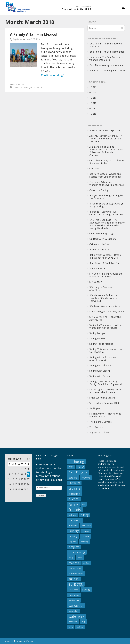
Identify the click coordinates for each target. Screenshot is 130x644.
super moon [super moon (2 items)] (73, 590)
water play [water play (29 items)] (76, 616)
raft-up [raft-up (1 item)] (71, 558)
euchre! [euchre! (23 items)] (74, 499)
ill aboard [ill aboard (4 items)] (73, 526)
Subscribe (41, 496)
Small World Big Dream (102, 398)
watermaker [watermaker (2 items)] (73, 611)
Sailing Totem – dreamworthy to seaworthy (106, 351)
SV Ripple (95, 408)
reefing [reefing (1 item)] (80, 558)
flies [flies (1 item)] (84, 504)
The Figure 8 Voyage (100, 422)
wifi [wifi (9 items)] (84, 622)
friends (39, 87)
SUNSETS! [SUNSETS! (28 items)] (76, 584)
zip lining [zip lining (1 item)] (80, 627)
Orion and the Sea (99, 244)
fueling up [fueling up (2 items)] (73, 515)
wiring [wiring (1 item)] (71, 627)
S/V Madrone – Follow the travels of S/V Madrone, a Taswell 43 (103, 298)
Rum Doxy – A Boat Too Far (104, 263)
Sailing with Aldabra (100, 365)
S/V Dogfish (96, 282)
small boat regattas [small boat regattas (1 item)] (75, 568)
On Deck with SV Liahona (103, 239)
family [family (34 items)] (73, 504)
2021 (94, 87)
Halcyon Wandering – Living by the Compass (106, 197)
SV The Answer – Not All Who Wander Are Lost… (105, 415)
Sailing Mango (97, 333)
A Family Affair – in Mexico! (34, 34)
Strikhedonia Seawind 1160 (104, 403)
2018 (94, 103)
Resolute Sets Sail (99, 250)
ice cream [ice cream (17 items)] (75, 520)
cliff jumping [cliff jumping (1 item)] (86, 478)
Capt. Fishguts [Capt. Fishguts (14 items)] (78, 472)
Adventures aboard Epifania (105, 130)
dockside (25, 87)
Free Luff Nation (27, 641)
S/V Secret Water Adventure (105, 306)
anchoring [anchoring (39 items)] (76, 462)
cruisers (16, 87)
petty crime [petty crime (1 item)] (73, 542)
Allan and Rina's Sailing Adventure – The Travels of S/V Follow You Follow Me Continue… (106, 151)
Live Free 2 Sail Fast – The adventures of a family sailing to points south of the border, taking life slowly (107, 224)
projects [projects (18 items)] (74, 547)
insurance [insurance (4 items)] (86, 526)
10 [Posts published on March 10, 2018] (28, 474)
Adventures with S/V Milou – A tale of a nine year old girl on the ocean (106, 139)
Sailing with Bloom (100, 371)
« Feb (27, 459)
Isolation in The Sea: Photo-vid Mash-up (106, 45)
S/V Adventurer (98, 268)
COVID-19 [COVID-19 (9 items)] (74, 483)
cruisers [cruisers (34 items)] (75, 488)
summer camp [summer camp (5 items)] (76, 574)
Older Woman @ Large (102, 234)
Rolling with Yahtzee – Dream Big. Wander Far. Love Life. (105, 256)
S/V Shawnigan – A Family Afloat (107, 312)
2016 (94, 114)
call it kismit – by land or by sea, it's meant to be (107, 162)
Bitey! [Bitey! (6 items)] (81, 467)
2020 (94, 92)
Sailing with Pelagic (100, 376)
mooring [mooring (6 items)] (73, 536)
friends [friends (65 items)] (75, 510)
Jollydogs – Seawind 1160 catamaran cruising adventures (106, 213)
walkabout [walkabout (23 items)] (76, 606)
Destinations (19, 84)
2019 (94, 98)
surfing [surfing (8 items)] (86, 590)
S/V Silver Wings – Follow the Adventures (105, 318)
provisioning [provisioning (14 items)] (77, 552)
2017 (94, 108)
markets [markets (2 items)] (86, 531)
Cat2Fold (94, 169)
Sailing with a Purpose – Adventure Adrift (103, 359)
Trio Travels (96, 427)
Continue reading (53, 75)
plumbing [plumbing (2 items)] (84, 542)
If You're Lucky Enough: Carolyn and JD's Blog (106, 205)
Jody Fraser (18, 39)
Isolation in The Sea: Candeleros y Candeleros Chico (107, 58)
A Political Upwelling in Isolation (107, 70)
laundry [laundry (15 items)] (74, 531)
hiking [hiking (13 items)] (85, 515)
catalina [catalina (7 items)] (73, 478)
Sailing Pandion (98, 338)
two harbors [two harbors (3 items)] (74, 600)
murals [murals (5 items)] (85, 536)
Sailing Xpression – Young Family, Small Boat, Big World (105, 383)
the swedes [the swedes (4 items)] (74, 595)
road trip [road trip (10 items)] (74, 563)
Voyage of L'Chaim (99, 432)
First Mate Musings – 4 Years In (106, 65)
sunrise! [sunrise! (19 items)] (74, 579)
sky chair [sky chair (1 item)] (86, 563)
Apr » (29, 459)
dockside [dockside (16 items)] (74, 494)
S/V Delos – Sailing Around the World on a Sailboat (106, 275)
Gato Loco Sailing (99, 190)
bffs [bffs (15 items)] (71, 467)
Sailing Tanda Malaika (101, 344)
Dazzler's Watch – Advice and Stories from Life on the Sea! (105, 175)
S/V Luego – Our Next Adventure (101, 289)
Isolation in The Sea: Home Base (107, 52)
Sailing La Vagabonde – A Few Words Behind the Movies (105, 326)
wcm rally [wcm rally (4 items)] (73, 622)
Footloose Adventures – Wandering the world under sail (107, 183)
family (32, 87)
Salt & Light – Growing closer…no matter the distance (106, 391)
